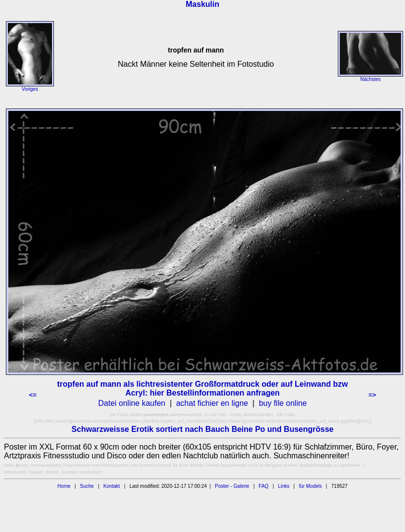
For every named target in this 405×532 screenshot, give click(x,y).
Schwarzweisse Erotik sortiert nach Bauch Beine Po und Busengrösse (202, 429)
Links (284, 486)
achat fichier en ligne (212, 403)
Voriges (30, 89)
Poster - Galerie (232, 486)
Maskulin (202, 4)
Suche (87, 486)
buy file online (283, 403)
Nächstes (371, 79)
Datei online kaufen (132, 403)
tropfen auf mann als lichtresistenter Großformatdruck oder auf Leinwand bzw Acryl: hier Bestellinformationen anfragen (203, 388)
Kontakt (112, 486)
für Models (311, 486)
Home (64, 486)
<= (33, 395)
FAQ (264, 486)
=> (372, 395)
